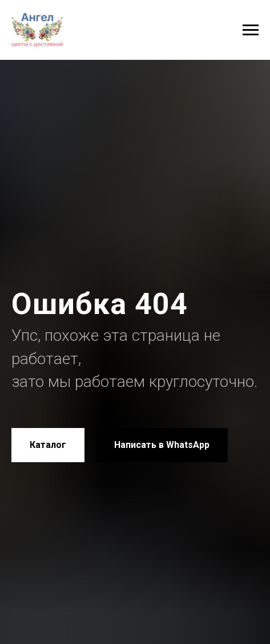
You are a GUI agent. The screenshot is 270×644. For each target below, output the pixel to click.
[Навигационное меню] (251, 30)
